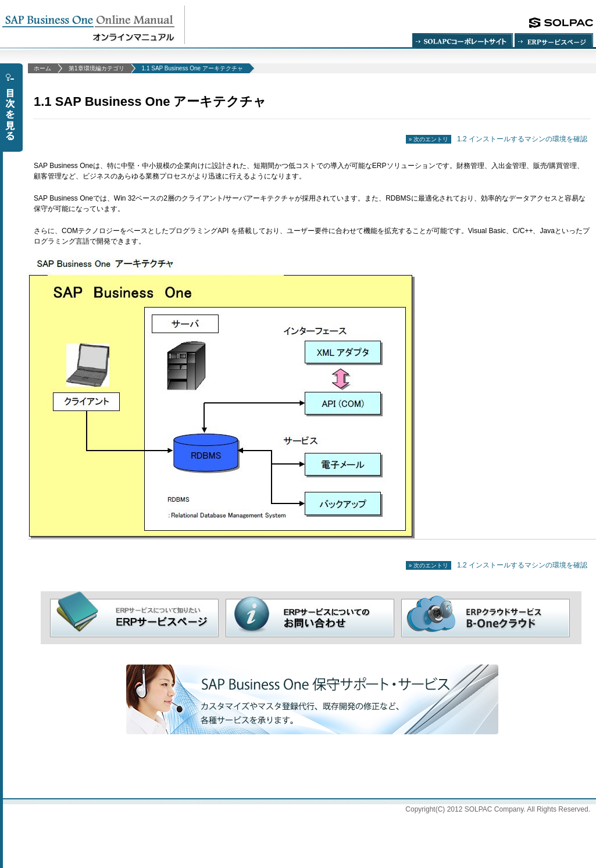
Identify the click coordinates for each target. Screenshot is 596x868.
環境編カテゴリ (97, 68)
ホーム (42, 68)
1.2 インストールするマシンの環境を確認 (497, 139)
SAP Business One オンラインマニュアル (92, 25)
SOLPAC (561, 23)
